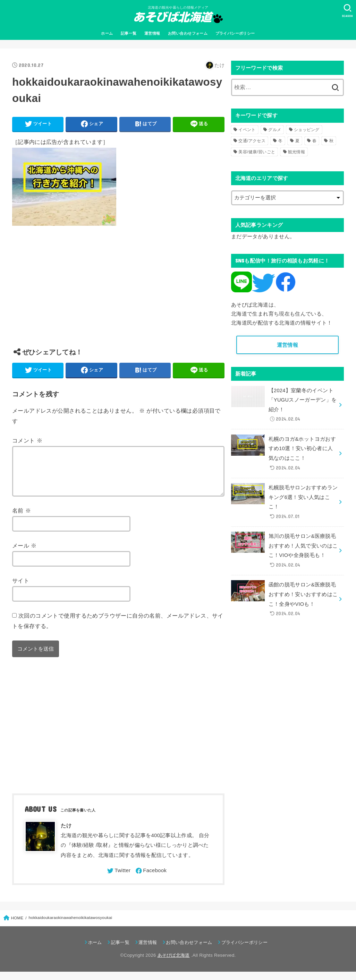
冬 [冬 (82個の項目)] (280, 141)
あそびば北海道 (174, 964)
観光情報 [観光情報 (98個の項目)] (296, 152)
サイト (21, 589)
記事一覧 (129, 33)
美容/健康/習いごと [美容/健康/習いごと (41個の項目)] (257, 152)
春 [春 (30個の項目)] (314, 141)
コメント (27, 440)
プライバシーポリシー (235, 33)
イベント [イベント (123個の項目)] (247, 130)
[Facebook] (151, 879)
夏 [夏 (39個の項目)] (297, 141)
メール (24, 554)
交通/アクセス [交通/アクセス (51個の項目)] (252, 141)
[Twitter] (118, 879)
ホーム (107, 33)
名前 (22, 519)
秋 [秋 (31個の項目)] (331, 141)
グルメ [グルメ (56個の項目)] (275, 130)
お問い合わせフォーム (188, 33)
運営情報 (152, 33)
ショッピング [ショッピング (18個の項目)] (307, 130)
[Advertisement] (118, 292)
